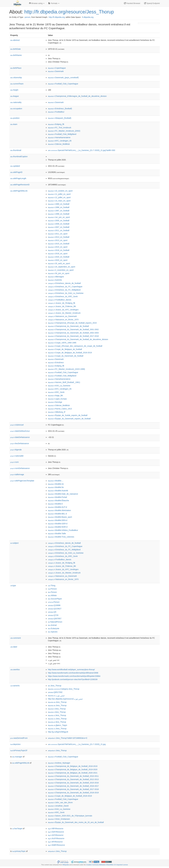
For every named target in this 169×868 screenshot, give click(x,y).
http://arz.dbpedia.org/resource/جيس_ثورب (65, 699)
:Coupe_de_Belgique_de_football (65, 349)
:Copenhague (57, 68)
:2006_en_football (59, 224)
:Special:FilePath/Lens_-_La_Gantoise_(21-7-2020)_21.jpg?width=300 (82, 150)
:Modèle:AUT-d (57, 507)
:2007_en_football (59, 227)
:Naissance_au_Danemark (62, 316)
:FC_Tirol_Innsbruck (60, 128)
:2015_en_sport (58, 247)
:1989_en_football (59, 204)
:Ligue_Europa (57, 399)
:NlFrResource (56, 829)
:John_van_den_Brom (60, 803)
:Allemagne (56, 277)
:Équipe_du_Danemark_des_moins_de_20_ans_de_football (76, 822)
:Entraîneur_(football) (60, 109)
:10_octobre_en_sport (60, 191)
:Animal (52, 625)
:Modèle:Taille (57, 534)
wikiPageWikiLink (19, 191)
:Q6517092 (55, 692)
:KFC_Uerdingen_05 (60, 141)
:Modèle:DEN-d (58, 520)
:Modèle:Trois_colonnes (61, 537)
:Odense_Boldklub (59, 144)
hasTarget (17, 829)
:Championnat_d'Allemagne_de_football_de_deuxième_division (77, 96)
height (14, 90)
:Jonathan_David (58, 806)
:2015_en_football (59, 244)
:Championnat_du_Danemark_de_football (68, 326)
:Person (52, 589)
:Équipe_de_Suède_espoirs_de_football (68, 415)
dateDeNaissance (20, 437)
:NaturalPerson (55, 622)
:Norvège (55, 402)
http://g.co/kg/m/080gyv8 (58, 732)
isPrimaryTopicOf (19, 750)
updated (15, 166)
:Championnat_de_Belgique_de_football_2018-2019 (73, 766)
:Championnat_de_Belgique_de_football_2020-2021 (73, 773)
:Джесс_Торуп (57, 725)
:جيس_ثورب (56, 696)
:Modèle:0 (55, 504)
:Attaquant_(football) (60, 118)
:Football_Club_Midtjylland (62, 134)
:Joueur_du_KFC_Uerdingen (63, 310)
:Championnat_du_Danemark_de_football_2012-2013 (73, 779)
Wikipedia (66, 865)
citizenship (16, 78)
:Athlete (52, 595)
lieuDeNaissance (20, 443)
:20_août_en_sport (59, 263)
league (15, 96)
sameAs (15, 686)
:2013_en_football (59, 237)
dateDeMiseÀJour (20, 431)
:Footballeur (56, 112)
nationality (16, 102)
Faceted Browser (132, 3)
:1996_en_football (59, 207)
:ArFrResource (56, 835)
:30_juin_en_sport (59, 273)
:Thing (52, 586)
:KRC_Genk (56, 392)
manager (17, 757)
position (15, 118)
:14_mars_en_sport (59, 201)
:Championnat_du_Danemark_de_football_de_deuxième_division (78, 339)
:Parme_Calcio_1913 (60, 409)
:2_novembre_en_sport (61, 270)
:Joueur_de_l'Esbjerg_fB (62, 303)
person (28, 17)
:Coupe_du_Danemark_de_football (66, 356)
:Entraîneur (56, 362)
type (13, 586)
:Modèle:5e (56, 487)
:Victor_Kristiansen (59, 819)
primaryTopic (19, 851)
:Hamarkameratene (59, 137)
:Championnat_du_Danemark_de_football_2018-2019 (73, 793)
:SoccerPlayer (55, 599)
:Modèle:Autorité (58, 491)
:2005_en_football (59, 221)
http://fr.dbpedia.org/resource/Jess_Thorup (69, 12)
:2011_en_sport (58, 234)
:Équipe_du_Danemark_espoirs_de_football (69, 419)
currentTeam (17, 84)
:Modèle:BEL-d (57, 514)
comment (16, 638)
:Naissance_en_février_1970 (63, 320)
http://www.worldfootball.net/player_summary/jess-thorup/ (71, 670)
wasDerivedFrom (19, 738)
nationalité (17, 456)
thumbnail (16, 150)
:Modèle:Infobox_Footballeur (63, 530)
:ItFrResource (55, 842)
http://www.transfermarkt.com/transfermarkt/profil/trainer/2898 (73, 673)
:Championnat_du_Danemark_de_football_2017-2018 (73, 336)
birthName (16, 55)
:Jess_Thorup (55, 686)
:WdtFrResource (56, 845)
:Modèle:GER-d (58, 524)
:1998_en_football (59, 214)
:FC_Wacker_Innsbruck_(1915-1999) (66, 369)
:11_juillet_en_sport (59, 194)
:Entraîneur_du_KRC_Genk (63, 296)
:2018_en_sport (58, 254)
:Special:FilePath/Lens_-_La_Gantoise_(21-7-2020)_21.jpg (77, 744)
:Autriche (55, 280)
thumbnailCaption (19, 156)
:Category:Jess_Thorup (64, 689)
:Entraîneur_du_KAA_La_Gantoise (66, 293)
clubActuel (17, 425)
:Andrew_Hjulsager (59, 763)
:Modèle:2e (56, 484)
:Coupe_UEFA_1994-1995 (62, 343)
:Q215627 (55, 609)
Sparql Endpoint (152, 3)
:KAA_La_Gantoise (59, 386)
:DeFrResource (56, 832)
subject (14, 543)
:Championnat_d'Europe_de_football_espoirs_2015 (72, 323)
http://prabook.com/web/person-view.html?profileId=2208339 (73, 679)
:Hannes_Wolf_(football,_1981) (64, 382)
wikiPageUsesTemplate (22, 481)
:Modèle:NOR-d (58, 527)
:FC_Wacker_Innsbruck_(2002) (64, 131)
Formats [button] (54, 3)
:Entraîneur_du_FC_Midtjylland (64, 290)
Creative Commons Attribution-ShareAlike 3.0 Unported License (107, 865)
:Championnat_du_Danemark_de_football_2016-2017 (73, 786)
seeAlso (15, 670)
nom (14, 462)
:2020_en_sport (58, 260)
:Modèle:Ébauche (58, 500)
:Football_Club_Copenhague (63, 84)
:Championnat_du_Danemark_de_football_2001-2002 (73, 329)
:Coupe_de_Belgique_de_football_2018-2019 (70, 353)
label (14, 647)
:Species (53, 632)
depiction (15, 744)
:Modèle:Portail (57, 497)
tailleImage (17, 474)
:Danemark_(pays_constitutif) (63, 78)
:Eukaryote (54, 628)
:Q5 (52, 612)
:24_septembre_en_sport (62, 267)
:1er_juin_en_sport (59, 217)
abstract (15, 40)
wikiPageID (16, 172)
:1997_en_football (59, 211)
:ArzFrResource (56, 838)
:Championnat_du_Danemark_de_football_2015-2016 (73, 783)
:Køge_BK (55, 396)
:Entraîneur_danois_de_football (64, 283)
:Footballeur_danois (60, 300)
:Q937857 (55, 619)
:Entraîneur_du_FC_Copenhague (65, 287)
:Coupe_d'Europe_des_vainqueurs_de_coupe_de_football (75, 346)
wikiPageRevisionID (20, 185)
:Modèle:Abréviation (59, 510)
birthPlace (16, 68)
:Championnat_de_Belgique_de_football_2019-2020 (73, 769)
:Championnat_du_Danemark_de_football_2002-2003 (73, 333)
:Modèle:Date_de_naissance (63, 494)
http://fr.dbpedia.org (57, 17)
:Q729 (53, 615)
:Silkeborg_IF (57, 412)
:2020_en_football (59, 257)
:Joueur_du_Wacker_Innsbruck (64, 313)
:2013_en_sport (58, 240)
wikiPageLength (18, 178)
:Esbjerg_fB (56, 124)
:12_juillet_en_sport (59, 197)
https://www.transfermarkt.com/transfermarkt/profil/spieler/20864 (74, 676)
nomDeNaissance (20, 468)
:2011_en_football (59, 230)
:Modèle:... (56, 481)
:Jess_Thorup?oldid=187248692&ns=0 (68, 738)
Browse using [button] (37, 3)
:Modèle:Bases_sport (60, 517)
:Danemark (56, 71)
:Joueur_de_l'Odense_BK (62, 306)
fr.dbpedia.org (88, 17)
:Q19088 (54, 605)
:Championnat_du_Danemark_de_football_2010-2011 (73, 776)
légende (16, 450)
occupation (16, 109)
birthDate (16, 49)
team (14, 124)
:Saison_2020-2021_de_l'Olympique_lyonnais (70, 816)
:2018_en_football (59, 250)
